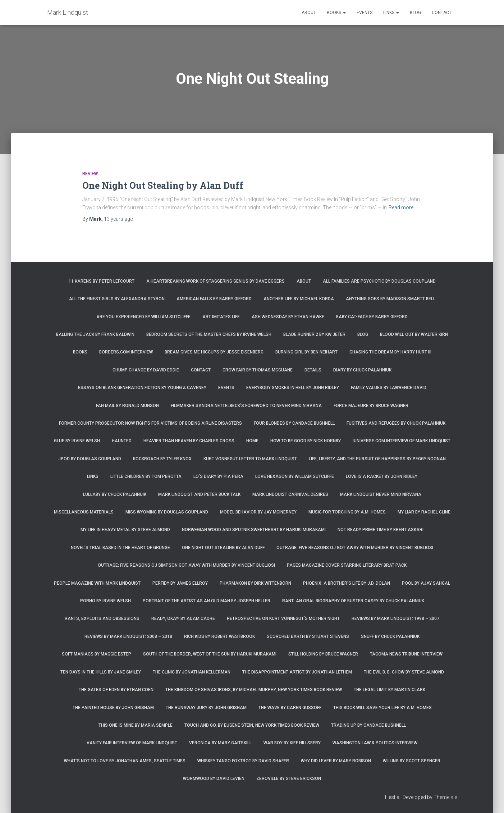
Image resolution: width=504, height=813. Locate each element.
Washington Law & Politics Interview (375, 743)
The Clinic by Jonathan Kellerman (192, 672)
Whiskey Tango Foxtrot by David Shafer (243, 761)
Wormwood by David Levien (214, 778)
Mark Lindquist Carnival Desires (290, 494)
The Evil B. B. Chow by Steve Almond (404, 672)
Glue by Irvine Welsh (77, 441)
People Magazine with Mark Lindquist (97, 583)
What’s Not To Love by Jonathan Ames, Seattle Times (125, 761)
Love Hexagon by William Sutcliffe (295, 476)
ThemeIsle (445, 797)
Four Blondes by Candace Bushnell (294, 423)
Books (336, 13)
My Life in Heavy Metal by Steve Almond (125, 530)
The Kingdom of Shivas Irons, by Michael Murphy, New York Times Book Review (254, 690)
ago (119, 219)
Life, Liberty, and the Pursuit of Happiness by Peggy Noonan (377, 459)
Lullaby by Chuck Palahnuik (115, 494)
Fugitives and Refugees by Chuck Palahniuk (396, 423)
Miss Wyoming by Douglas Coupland (167, 512)
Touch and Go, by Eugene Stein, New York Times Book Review (252, 725)
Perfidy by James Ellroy (180, 583)
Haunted (122, 441)
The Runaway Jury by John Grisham (206, 708)
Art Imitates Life (221, 317)
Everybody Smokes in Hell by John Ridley (293, 388)
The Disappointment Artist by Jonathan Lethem (297, 672)
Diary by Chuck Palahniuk (362, 370)
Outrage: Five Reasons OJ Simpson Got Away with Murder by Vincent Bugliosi (186, 565)
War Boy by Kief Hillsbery (292, 743)
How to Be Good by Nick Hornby (306, 441)
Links (391, 13)
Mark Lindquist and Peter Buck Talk (199, 494)
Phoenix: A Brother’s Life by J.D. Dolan (347, 583)
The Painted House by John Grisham (113, 708)
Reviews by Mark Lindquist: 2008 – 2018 (128, 636)
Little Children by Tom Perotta (146, 476)
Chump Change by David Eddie (146, 370)
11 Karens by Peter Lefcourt (102, 281)
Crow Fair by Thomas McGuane (258, 370)
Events (365, 13)
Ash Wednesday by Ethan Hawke (288, 317)
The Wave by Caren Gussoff (290, 708)
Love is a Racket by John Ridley (382, 476)
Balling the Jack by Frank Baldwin (95, 334)
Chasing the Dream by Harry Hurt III (390, 352)
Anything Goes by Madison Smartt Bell (391, 299)
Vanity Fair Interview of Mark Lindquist (132, 743)
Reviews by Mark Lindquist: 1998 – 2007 (395, 618)
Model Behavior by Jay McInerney (258, 512)
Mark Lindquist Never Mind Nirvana (381, 494)
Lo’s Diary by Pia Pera (218, 476)
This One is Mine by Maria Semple (136, 725)
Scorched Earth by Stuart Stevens (308, 636)
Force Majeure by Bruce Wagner (371, 406)
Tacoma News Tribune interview (406, 654)
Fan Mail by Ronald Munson (127, 406)
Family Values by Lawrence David (389, 388)
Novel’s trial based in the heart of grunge (120, 548)
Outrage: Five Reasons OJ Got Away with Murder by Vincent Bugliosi (355, 548)
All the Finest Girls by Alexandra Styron (117, 299)
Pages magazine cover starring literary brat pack (347, 565)
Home (252, 441)
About (309, 13)
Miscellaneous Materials (84, 512)
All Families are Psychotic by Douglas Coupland (379, 281)
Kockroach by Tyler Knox (162, 459)
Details (313, 370)
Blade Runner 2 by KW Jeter (314, 334)
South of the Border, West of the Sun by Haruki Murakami (210, 654)
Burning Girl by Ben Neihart (306, 352)
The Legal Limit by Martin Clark (390, 690)
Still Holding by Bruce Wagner (323, 654)
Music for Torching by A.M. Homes (347, 512)
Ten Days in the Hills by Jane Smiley (101, 672)
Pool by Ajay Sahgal (426, 583)
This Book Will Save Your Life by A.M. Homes (382, 708)
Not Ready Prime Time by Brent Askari (381, 530)
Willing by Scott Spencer (412, 761)
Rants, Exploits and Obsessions (102, 618)
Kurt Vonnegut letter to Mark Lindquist (250, 459)
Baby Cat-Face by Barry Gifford (372, 317)
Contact (442, 13)
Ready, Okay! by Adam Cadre (183, 618)
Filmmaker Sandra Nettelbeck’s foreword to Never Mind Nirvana (246, 406)
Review (90, 174)
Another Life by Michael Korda (299, 299)
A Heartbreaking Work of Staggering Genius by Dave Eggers (216, 281)
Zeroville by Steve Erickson (289, 778)
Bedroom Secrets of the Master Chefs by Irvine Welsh (209, 334)
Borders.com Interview (126, 352)
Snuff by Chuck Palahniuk (390, 636)
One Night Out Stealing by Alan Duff (163, 185)
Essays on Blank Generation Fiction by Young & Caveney (142, 388)
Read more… (403, 207)
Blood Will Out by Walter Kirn (414, 334)
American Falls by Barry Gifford (214, 299)
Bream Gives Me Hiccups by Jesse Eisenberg (214, 352)
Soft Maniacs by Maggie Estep (97, 654)
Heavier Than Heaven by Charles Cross (189, 441)
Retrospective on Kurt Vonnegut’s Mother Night (283, 618)
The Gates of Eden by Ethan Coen (116, 690)
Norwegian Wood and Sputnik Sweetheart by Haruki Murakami (254, 530)
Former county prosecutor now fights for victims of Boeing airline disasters (150, 423)
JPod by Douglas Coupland (90, 459)
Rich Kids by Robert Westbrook (219, 636)
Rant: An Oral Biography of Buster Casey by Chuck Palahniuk (353, 601)
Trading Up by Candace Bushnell (368, 725)
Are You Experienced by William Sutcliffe (143, 317)
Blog (415, 13)
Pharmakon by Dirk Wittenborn (255, 583)
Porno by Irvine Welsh (106, 601)
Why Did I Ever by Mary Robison (336, 761)
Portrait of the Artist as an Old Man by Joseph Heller (207, 601)
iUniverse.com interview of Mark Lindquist (402, 441)
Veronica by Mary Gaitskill (220, 743)
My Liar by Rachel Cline (424, 512)
